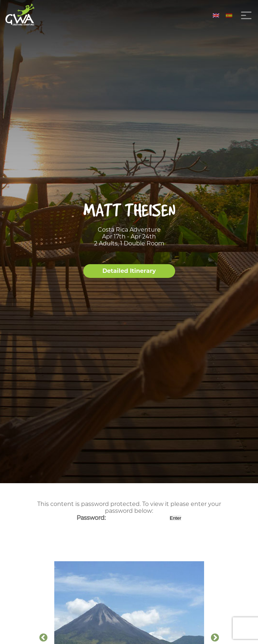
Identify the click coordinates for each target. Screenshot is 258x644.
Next (215, 638)
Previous (43, 638)
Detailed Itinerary (129, 271)
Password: (122, 518)
